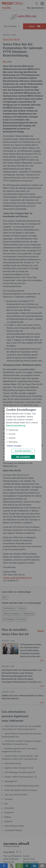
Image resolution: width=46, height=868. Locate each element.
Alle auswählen (23, 457)
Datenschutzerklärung (16, 426)
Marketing (13, 442)
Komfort (12, 434)
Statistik (12, 438)
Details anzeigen (14, 446)
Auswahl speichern (23, 451)
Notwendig (13, 430)
